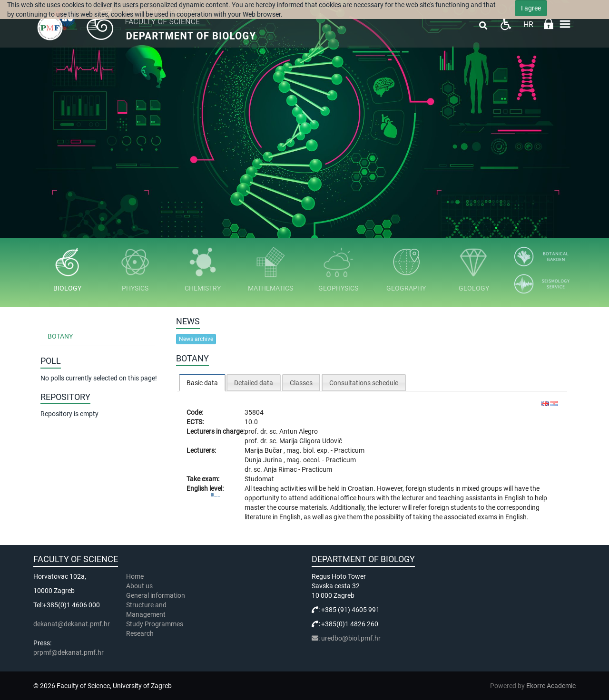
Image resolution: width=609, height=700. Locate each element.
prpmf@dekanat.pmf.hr (69, 652)
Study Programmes (155, 624)
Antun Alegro (299, 431)
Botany (60, 336)
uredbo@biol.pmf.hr (351, 638)
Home (135, 576)
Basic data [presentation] (202, 383)
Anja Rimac (281, 469)
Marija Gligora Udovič (311, 441)
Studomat (259, 479)
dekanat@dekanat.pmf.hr (72, 624)
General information (156, 595)
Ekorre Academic (551, 686)
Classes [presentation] (301, 383)
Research (141, 633)
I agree (531, 8)
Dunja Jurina (264, 460)
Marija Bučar (264, 450)
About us (140, 586)
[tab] (202, 383)
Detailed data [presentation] (254, 383)
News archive (196, 339)
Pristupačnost (506, 24)
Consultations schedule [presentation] (364, 383)
